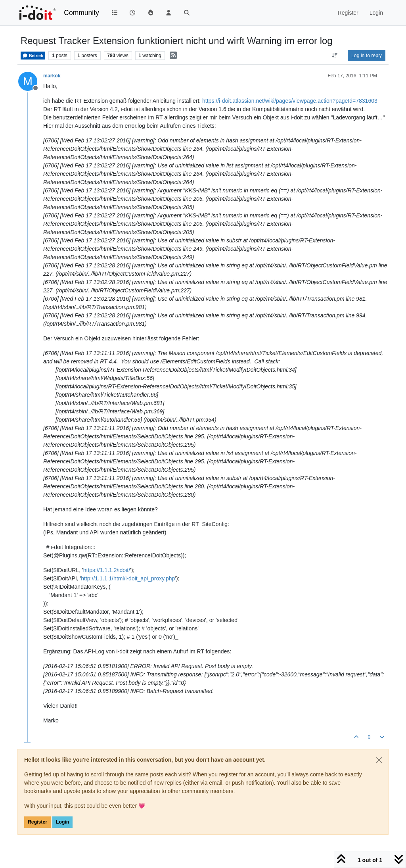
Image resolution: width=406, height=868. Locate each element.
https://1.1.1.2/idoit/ (107, 570)
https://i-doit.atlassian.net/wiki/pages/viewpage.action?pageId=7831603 (290, 101)
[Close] (379, 760)
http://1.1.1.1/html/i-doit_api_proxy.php (128, 578)
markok (52, 76)
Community (81, 13)
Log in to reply (367, 56)
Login (62, 822)
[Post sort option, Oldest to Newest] (335, 56)
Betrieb (33, 56)
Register (37, 822)
